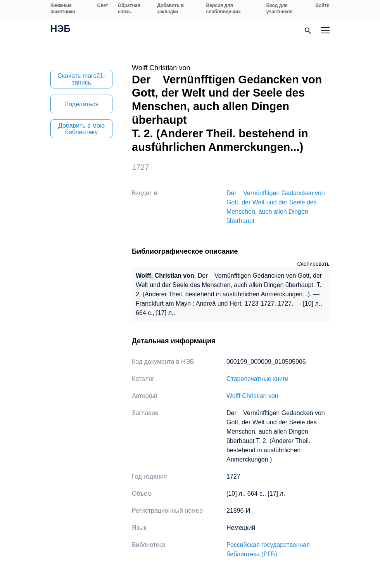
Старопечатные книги (257, 379)
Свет (103, 5)
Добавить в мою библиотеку (81, 129)
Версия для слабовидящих (224, 9)
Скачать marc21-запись (81, 79)
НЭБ (60, 29)
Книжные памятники (63, 9)
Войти (322, 5)
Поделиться (81, 104)
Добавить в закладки (170, 9)
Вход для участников (280, 9)
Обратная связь (129, 9)
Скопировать (313, 264)
